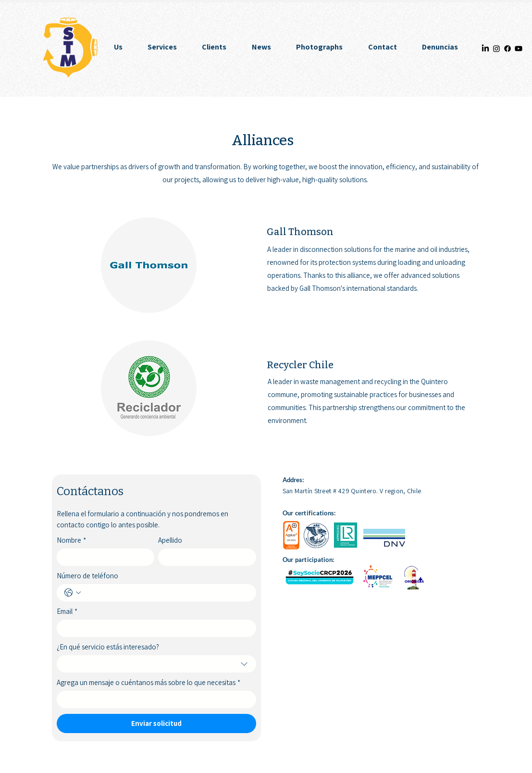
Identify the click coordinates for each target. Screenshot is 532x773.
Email (67, 611)
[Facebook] (507, 49)
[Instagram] (496, 49)
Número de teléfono (87, 576)
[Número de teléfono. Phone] (166, 593)
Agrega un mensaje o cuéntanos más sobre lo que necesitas (148, 683)
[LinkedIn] (485, 49)
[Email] (154, 628)
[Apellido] (204, 557)
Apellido (170, 540)
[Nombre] (103, 557)
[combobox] (156, 664)
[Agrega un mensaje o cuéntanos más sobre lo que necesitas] (154, 699)
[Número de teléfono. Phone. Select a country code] (73, 593)
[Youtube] (519, 49)
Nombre (71, 540)
